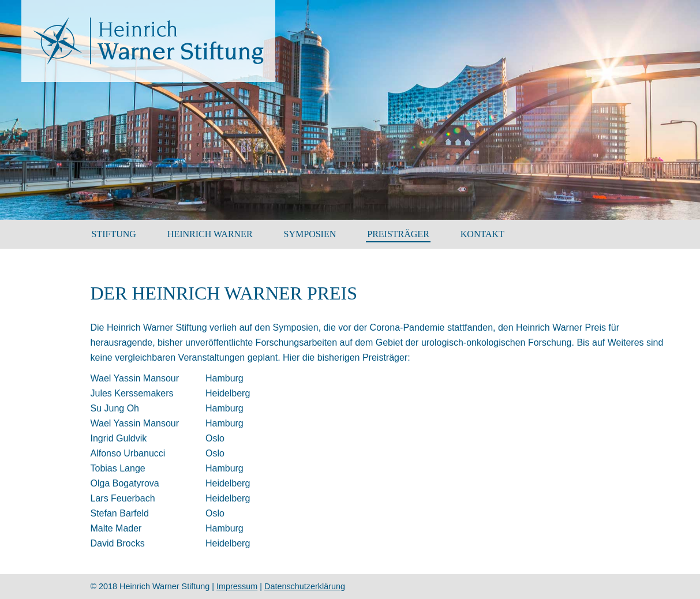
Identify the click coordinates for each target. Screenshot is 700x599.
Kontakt (482, 234)
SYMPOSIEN (310, 234)
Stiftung (114, 234)
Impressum (237, 586)
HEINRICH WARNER (210, 234)
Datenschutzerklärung (305, 586)
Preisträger (398, 234)
